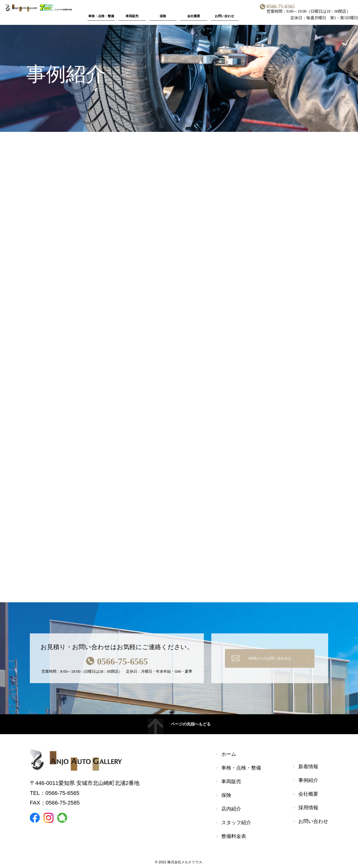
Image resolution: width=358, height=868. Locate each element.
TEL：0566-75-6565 (55, 793)
